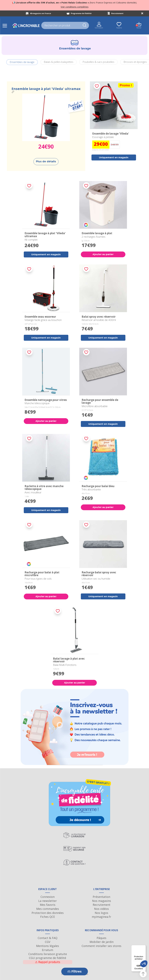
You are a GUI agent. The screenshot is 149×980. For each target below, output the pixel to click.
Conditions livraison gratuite (48, 954)
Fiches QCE (48, 917)
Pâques (101, 938)
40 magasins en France (40, 13)
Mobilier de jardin (102, 942)
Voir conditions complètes (75, 7)
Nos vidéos (101, 909)
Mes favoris (48, 905)
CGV (48, 942)
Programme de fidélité (81, 13)
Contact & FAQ (48, 938)
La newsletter (48, 901)
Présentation (101, 897)
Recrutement (117, 13)
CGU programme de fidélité (48, 958)
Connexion (48, 897)
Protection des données (48, 913)
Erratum (48, 950)
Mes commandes (48, 909)
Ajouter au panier (103, 254)
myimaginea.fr (101, 917)
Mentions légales (48, 946)
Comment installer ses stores (101, 946)
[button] (144, 964)
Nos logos (101, 913)
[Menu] (144, 947)
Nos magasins (102, 901)
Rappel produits (48, 962)
